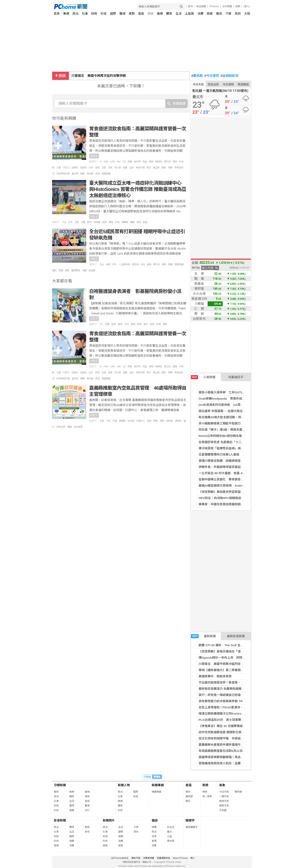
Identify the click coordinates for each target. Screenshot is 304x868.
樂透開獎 (243, 84)
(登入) (247, 6)
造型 (152, 324)
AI (100, 162)
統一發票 (207, 796)
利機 (115, 421)
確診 (54, 270)
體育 (169, 14)
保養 (130, 162)
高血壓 (92, 270)
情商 (87, 796)
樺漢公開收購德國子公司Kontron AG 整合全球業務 (234, 714)
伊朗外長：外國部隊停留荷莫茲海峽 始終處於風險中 (235, 467)
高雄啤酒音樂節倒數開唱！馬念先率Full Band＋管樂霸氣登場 (240, 757)
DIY (101, 324)
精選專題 (157, 792)
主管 (77, 222)
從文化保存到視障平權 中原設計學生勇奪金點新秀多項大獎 (239, 738)
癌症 (104, 222)
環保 (162, 421)
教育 (89, 222)
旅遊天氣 (224, 801)
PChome (214, 6)
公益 (170, 836)
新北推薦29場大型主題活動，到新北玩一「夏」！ (232, 417)
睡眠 (171, 264)
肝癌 (117, 222)
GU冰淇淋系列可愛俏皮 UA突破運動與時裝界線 (232, 405)
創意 (114, 324)
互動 (107, 324)
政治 (76, 14)
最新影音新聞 (236, 636)
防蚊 (159, 324)
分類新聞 (60, 785)
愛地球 (171, 841)
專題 (66, 14)
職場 (122, 14)
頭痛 (84, 270)
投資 (154, 836)
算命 (188, 792)
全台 (102, 264)
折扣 (143, 264)
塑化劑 (167, 162)
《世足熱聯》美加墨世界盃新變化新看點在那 (229, 492)
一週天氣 (224, 796)
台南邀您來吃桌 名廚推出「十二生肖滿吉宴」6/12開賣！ (236, 442)
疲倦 (149, 264)
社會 (85, 14)
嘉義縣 (122, 421)
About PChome (180, 858)
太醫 (83, 222)
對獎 (205, 785)
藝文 (170, 832)
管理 (154, 841)
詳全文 (94, 156)
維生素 (156, 168)
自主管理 (78, 427)
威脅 (108, 264)
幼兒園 (131, 421)
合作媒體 (227, 6)
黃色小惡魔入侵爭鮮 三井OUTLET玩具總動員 (230, 392)
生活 (179, 14)
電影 (165, 324)
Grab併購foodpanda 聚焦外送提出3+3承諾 (229, 399)
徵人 (193, 858)
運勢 (132, 14)
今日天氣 (198, 84)
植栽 (149, 421)
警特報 (238, 792)
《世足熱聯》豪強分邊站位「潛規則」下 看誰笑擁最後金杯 (238, 651)
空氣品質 (213, 84)
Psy (64, 222)
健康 (150, 14)
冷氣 (108, 421)
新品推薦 (201, 6)
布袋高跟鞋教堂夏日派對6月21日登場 (224, 751)
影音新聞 (60, 820)
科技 (104, 14)
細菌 (69, 427)
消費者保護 (149, 858)
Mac (119, 162)
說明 (238, 6)
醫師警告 (76, 270)
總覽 (154, 827)
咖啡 (151, 162)
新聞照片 (109, 820)
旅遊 (210, 14)
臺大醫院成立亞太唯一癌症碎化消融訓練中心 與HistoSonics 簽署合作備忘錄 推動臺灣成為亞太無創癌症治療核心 (138, 189)
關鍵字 (190, 820)
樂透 (205, 792)
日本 (91, 168)
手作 (126, 324)
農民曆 (197, 76)
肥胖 (164, 168)
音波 (139, 222)
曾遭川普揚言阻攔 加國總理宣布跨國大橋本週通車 (233, 461)
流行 (87, 810)
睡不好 (157, 264)
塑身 (175, 162)
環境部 (178, 421)
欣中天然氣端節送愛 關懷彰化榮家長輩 (225, 732)
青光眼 (90, 174)
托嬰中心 (140, 421)
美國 (111, 222)
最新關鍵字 (192, 827)
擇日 (188, 801)
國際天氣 (224, 806)
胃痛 (170, 168)
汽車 (228, 14)
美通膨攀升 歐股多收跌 (215, 676)
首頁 (57, 14)
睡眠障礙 (179, 264)
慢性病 (135, 264)
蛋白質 (75, 174)
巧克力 (66, 168)
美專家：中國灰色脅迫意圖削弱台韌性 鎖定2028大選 (235, 504)
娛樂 (160, 14)
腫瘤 (132, 222)
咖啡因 (159, 162)
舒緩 (139, 324)
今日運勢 (212, 76)
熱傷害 (97, 222)
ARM (106, 162)
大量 (59, 168)
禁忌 (149, 168)
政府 (238, 14)
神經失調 (140, 168)
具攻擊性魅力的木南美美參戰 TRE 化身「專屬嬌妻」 (234, 701)
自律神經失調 (63, 174)
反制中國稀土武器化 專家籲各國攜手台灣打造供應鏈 (235, 479)
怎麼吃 (75, 168)
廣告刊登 (136, 858)
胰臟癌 (125, 222)
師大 (115, 264)
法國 (104, 168)
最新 (56, 792)
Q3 (124, 162)
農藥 (82, 174)
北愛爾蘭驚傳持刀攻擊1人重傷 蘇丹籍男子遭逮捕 (232, 454)
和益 (145, 162)
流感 (110, 168)
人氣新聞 (203, 377)
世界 (70, 222)
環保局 (169, 421)
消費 (200, 14)
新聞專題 (158, 785)
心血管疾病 (124, 264)
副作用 (137, 162)
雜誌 (219, 14)
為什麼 (118, 168)
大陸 (247, 14)
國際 (113, 14)
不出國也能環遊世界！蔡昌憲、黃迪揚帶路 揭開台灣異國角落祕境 (244, 682)
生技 (131, 168)
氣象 (222, 785)
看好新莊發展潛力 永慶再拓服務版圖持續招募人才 (232, 689)
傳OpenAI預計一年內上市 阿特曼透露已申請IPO (232, 658)
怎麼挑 (83, 168)
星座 (141, 14)
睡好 (164, 264)
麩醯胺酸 (106, 174)
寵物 (87, 792)
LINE (113, 162)
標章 (156, 421)
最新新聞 (203, 636)
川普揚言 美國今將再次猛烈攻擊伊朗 (99, 76)
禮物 (133, 324)
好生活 (171, 827)
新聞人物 (124, 785)
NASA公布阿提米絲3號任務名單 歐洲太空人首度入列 (235, 436)
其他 (87, 832)
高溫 (97, 174)
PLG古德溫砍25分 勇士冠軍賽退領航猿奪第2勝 (231, 720)
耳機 (61, 270)
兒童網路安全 (164, 858)
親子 (146, 324)
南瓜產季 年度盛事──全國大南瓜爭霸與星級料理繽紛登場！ (239, 411)
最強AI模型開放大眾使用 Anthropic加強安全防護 (233, 486)
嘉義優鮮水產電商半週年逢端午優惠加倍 (226, 745)
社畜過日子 (236, 377)
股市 (191, 6)
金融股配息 (230, 76)
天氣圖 (223, 810)
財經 (94, 14)
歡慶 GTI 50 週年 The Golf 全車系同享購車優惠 (232, 645)
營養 (125, 168)
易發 (97, 168)
